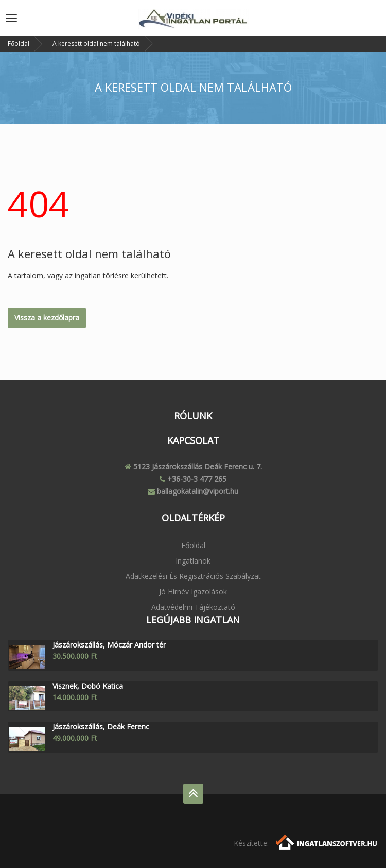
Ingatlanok (193, 561)
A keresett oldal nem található (96, 44)
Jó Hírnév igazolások (193, 592)
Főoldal (19, 44)
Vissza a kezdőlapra (47, 318)
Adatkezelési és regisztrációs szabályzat (193, 576)
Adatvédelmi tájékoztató (193, 607)
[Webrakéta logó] (327, 841)
